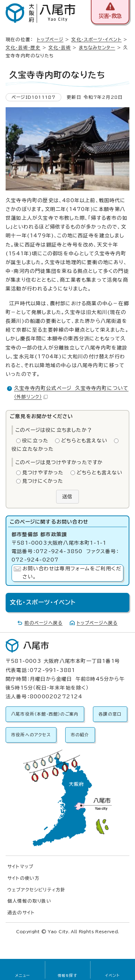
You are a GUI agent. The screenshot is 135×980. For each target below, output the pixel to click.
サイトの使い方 (23, 878)
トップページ (50, 40)
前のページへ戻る (44, 623)
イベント (112, 975)
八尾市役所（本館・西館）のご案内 (45, 714)
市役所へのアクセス (31, 735)
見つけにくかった (43, 481)
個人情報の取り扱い (29, 901)
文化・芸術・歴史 (23, 48)
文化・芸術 (60, 48)
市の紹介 (80, 735)
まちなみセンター (97, 48)
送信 (67, 497)
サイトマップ (20, 867)
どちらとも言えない (84, 441)
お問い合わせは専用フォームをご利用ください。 (72, 573)
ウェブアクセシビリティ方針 (37, 890)
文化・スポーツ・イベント (96, 40)
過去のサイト (21, 913)
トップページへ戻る (97, 623)
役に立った (35, 441)
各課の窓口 (110, 714)
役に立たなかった (33, 449)
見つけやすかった (43, 473)
